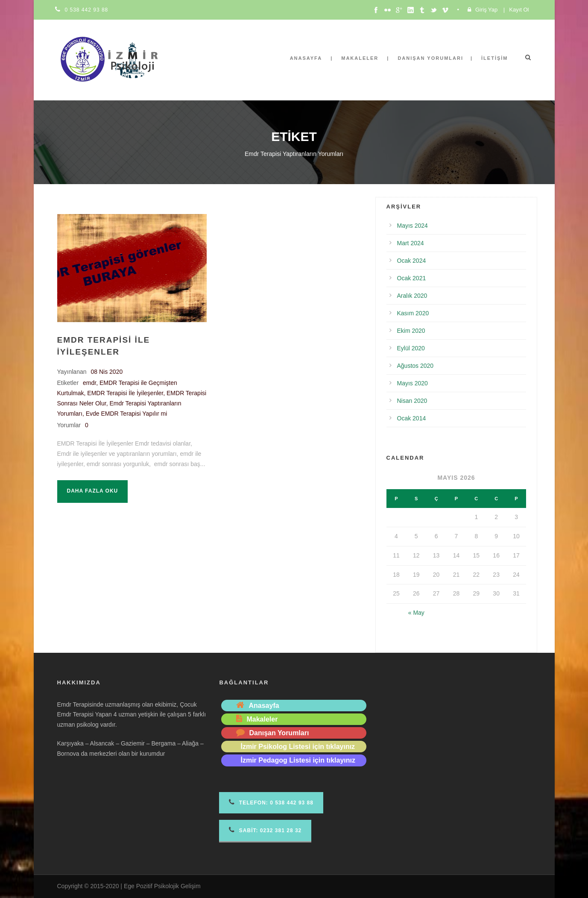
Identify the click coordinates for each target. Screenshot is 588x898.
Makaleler (360, 58)
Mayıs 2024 (412, 226)
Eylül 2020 (411, 348)
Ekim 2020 (411, 331)
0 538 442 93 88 (87, 10)
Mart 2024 (411, 243)
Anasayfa (306, 58)
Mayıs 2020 (412, 383)
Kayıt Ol (519, 10)
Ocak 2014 (412, 418)
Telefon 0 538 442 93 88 (271, 802)
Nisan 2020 (412, 401)
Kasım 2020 (413, 313)
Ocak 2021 (412, 278)
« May (416, 613)
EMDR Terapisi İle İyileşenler (125, 393)
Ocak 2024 (412, 261)
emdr (89, 383)
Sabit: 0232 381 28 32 (265, 830)
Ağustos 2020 (415, 366)
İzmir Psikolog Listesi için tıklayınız (298, 747)
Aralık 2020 (412, 296)
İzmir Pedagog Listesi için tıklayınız (298, 760)
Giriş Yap (486, 10)
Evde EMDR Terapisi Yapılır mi (127, 414)
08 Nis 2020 (107, 372)
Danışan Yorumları (430, 58)
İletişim (494, 58)
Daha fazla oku (93, 491)
